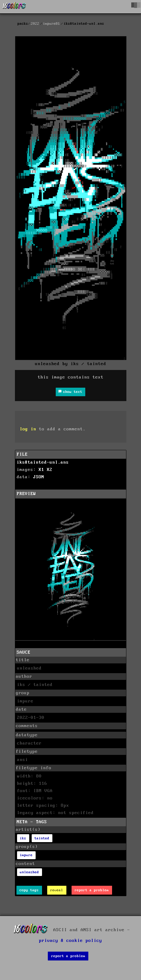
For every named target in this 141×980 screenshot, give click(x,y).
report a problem (92, 890)
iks (23, 838)
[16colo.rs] (14, 7)
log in (28, 429)
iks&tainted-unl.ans (43, 462)
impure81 (51, 24)
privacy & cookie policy (70, 941)
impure (26, 855)
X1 (41, 470)
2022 (35, 24)
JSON (39, 477)
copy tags (29, 890)
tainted (42, 838)
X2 (50, 470)
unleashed (29, 872)
